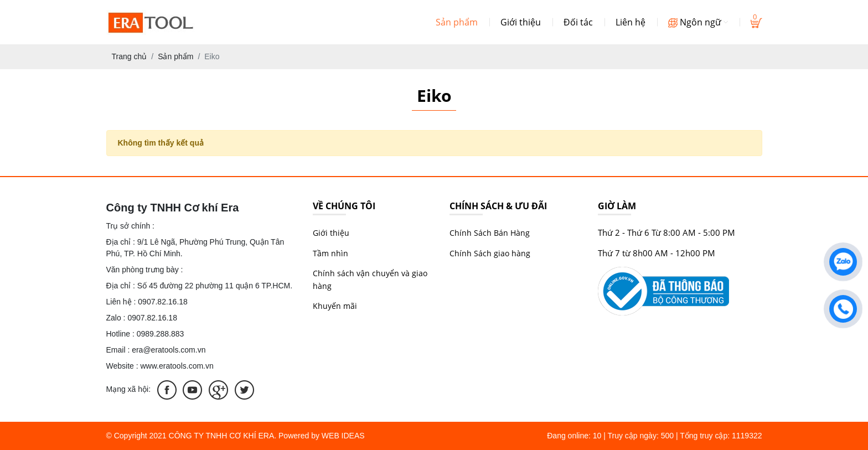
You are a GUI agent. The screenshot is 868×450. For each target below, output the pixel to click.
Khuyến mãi (335, 306)
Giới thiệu (521, 22)
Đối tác (578, 22)
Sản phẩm (457, 22)
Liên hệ (631, 22)
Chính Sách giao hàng (490, 253)
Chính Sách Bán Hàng (490, 233)
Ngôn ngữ (698, 22)
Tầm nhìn (330, 253)
